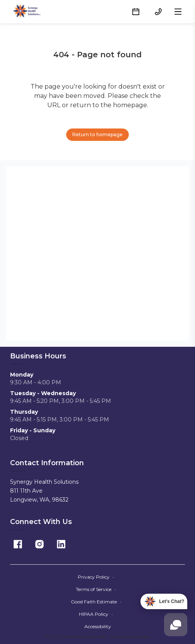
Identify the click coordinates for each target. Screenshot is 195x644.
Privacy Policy (96, 577)
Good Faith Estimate (96, 602)
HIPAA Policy (96, 614)
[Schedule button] (136, 12)
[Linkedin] (61, 544)
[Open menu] (178, 12)
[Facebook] (18, 544)
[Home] (28, 12)
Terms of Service (96, 589)
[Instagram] (39, 544)
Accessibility (98, 626)
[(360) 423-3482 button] (158, 12)
